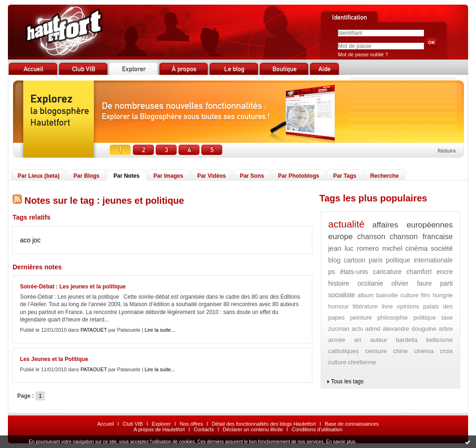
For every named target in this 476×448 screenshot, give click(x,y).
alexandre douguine (410, 329)
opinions (408, 306)
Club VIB (133, 424)
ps (332, 272)
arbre (446, 329)
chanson (371, 237)
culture (409, 295)
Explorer (161, 424)
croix (446, 351)
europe (340, 237)
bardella (407, 340)
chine (400, 351)
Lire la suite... (160, 330)
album (366, 295)
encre (445, 272)
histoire (339, 283)
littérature (365, 306)
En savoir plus (340, 442)
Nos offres (192, 424)
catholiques (344, 351)
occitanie (370, 283)
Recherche (384, 176)
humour (338, 306)
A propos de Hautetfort (159, 429)
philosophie (393, 318)
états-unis (354, 272)
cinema (424, 351)
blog (334, 260)
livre (387, 306)
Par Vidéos (212, 176)
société (442, 248)
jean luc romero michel (365, 248)
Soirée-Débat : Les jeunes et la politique (73, 287)
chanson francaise (421, 237)
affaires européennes (413, 225)
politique (424, 318)
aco (25, 240)
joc (36, 240)
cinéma (416, 248)
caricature (387, 272)
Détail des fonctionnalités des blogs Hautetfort (264, 424)
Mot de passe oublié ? (363, 54)
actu (357, 329)
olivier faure (412, 283)
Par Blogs (86, 176)
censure (376, 351)
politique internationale (419, 260)
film (425, 295)
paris (376, 260)
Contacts (204, 429)
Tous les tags (347, 381)
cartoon (354, 260)
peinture (361, 318)
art (358, 340)
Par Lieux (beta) (39, 176)
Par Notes (126, 176)
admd (373, 329)
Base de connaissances (352, 424)
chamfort (419, 272)
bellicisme (440, 340)
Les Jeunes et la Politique (54, 359)
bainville (387, 295)
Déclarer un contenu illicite (253, 429)
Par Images (168, 176)
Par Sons (252, 176)
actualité (346, 224)
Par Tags (345, 176)
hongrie (443, 295)
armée (337, 340)
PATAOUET (94, 330)
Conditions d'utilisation (317, 429)
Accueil (105, 424)
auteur (379, 340)
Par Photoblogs (299, 176)
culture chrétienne (352, 362)
